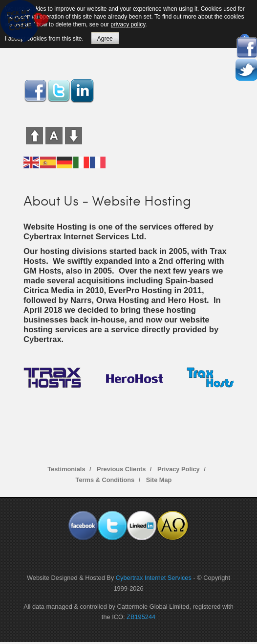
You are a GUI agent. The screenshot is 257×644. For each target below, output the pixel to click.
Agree (105, 39)
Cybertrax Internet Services (154, 578)
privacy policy (128, 24)
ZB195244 (141, 617)
